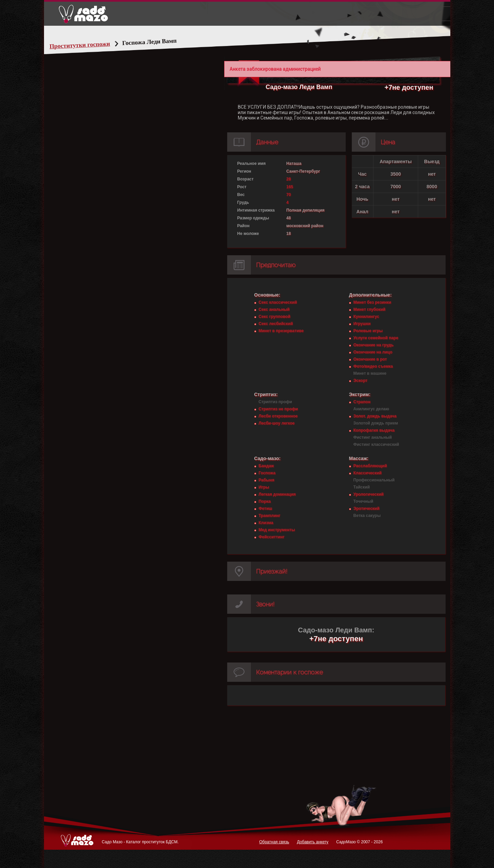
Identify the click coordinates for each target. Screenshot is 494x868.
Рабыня (266, 480)
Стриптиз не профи (278, 409)
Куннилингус (366, 317)
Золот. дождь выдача (375, 416)
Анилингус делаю (371, 409)
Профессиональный (374, 480)
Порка (265, 501)
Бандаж (266, 466)
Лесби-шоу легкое (277, 423)
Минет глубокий (370, 309)
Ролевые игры (368, 331)
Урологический (369, 494)
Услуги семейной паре (376, 338)
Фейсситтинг (272, 537)
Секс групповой (275, 317)
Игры (264, 487)
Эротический (367, 508)
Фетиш (265, 508)
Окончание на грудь (374, 345)
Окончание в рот (370, 359)
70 (289, 195)
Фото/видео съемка (373, 366)
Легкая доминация (277, 494)
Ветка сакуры (367, 516)
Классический (368, 473)
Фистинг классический (376, 444)
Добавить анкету (313, 842)
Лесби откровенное (278, 416)
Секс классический (278, 302)
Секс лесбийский (276, 324)
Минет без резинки (372, 302)
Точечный (363, 501)
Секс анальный (274, 309)
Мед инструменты (277, 530)
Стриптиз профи (275, 402)
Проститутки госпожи (92, 45)
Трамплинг (270, 516)
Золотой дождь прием (376, 423)
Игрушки (362, 324)
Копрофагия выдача (374, 430)
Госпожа (267, 473)
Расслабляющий (370, 466)
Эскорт (360, 381)
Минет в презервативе (281, 331)
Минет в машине (370, 373)
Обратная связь (274, 842)
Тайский (362, 487)
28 (289, 179)
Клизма (266, 523)
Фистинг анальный (373, 437)
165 (290, 187)
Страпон (362, 402)
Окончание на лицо (373, 352)
